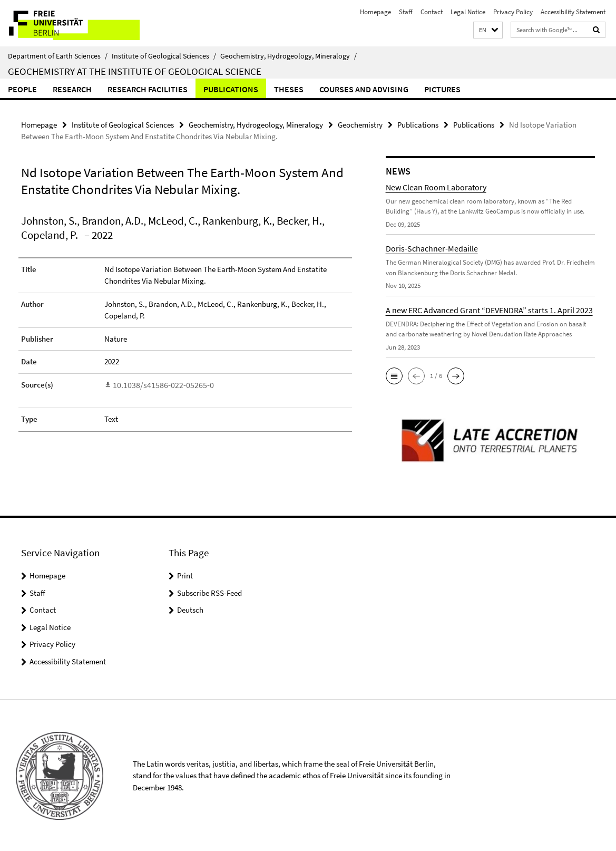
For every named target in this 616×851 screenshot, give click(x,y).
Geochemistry (360, 124)
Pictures (442, 89)
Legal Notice (468, 12)
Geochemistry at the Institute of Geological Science (135, 71)
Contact (432, 12)
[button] (488, 30)
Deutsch (190, 609)
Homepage (375, 12)
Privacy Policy (513, 12)
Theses (289, 89)
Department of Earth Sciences (58, 56)
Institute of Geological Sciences (164, 56)
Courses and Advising (364, 89)
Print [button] (185, 575)
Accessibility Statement (573, 12)
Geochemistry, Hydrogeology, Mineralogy (289, 56)
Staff (406, 12)
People (22, 89)
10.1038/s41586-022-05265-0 (158, 384)
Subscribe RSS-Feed (209, 592)
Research (72, 89)
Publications (231, 89)
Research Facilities (148, 89)
